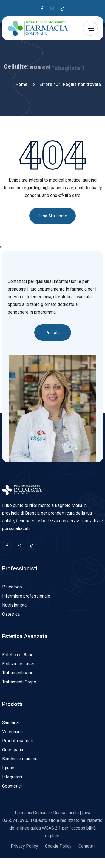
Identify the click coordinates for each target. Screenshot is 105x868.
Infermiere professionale (26, 596)
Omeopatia (13, 750)
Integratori (12, 777)
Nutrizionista (14, 605)
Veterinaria (12, 732)
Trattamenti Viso (18, 673)
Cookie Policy (58, 846)
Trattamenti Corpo (19, 682)
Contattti (86, 846)
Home (21, 84)
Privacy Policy (24, 846)
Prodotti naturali (17, 741)
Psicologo (12, 587)
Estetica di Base (18, 655)
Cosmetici (12, 786)
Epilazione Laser (18, 664)
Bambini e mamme (20, 759)
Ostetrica (11, 614)
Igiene (8, 768)
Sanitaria (10, 723)
